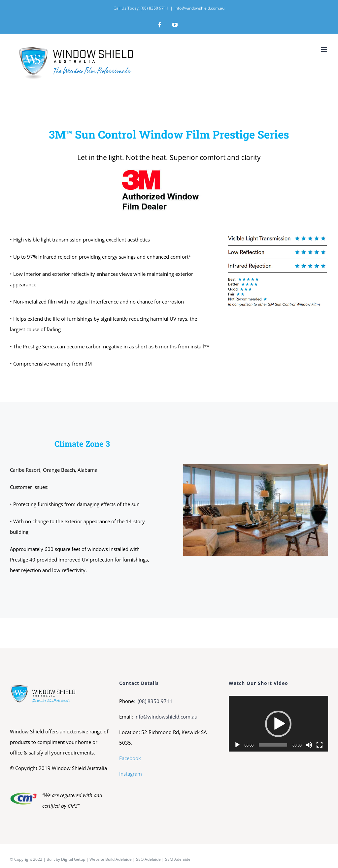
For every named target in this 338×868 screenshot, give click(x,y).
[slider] (273, 745)
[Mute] (309, 745)
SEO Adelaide (148, 859)
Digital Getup (73, 859)
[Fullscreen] (320, 745)
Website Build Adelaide (111, 859)
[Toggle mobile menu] (325, 50)
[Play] (237, 745)
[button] (278, 724)
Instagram (131, 774)
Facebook (130, 758)
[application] (278, 724)
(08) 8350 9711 (154, 701)
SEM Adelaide (178, 859)
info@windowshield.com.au (200, 8)
